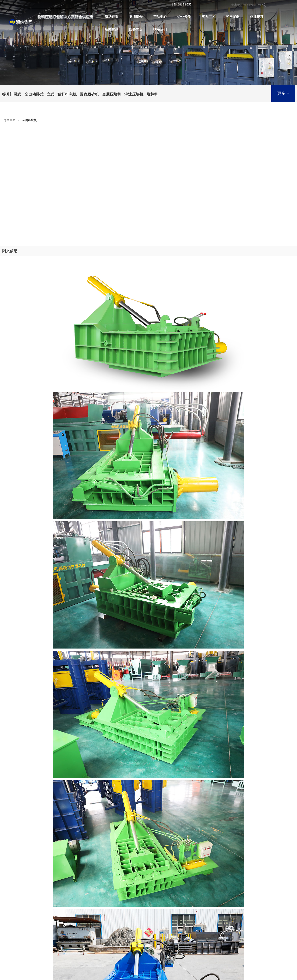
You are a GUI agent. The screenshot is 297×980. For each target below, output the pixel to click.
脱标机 (152, 94)
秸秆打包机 (67, 94)
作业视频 (257, 17)
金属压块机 (112, 94)
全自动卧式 (34, 94)
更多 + (283, 93)
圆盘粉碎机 (89, 94)
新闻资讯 (112, 29)
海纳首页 (112, 17)
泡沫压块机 (134, 94)
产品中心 (160, 17)
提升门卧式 (12, 94)
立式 (50, 94)
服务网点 (136, 29)
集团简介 (136, 17)
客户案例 (233, 17)
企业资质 (184, 17)
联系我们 (160, 29)
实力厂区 (208, 17)
